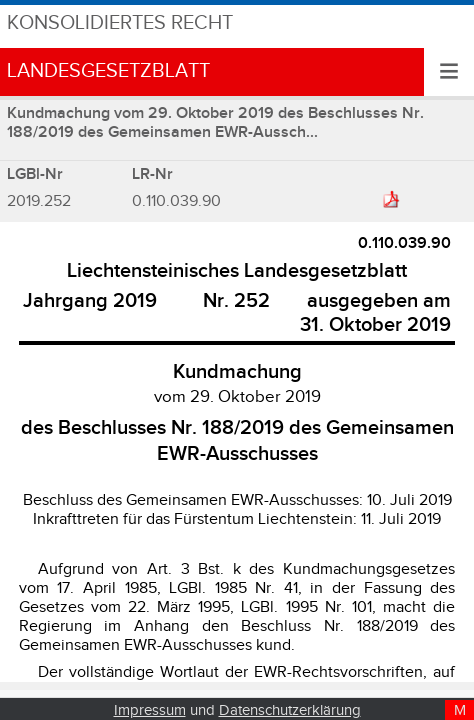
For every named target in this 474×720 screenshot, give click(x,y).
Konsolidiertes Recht (120, 23)
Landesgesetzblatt (108, 71)
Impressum (150, 710)
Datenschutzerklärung (290, 710)
